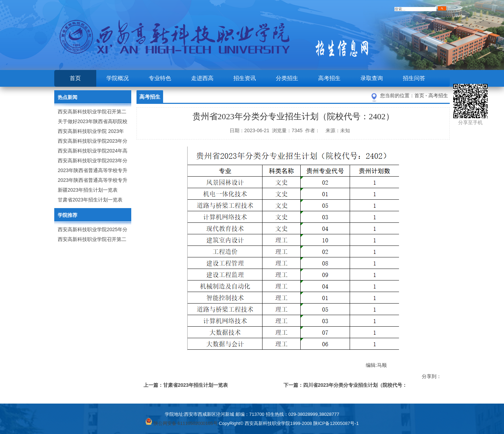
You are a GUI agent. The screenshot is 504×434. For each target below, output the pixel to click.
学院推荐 (68, 215)
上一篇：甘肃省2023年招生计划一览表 (186, 385)
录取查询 (372, 78)
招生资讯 (245, 78)
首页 (75, 78)
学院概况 (118, 78)
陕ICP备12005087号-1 (336, 423)
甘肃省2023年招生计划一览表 (90, 200)
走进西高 (202, 78)
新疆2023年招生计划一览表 (88, 190)
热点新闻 (68, 97)
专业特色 (160, 78)
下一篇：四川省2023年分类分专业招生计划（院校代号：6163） (345, 386)
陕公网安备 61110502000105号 (181, 423)
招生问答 (414, 78)
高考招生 (329, 78)
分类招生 (287, 78)
